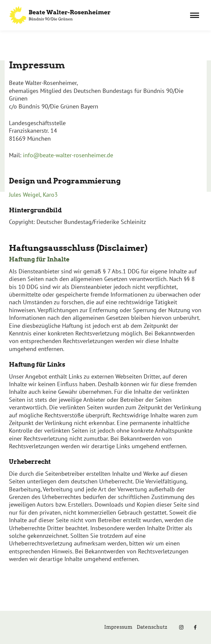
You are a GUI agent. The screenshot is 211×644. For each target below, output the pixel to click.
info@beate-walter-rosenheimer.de (68, 155)
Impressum (118, 627)
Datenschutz (152, 627)
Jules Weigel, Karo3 (33, 195)
